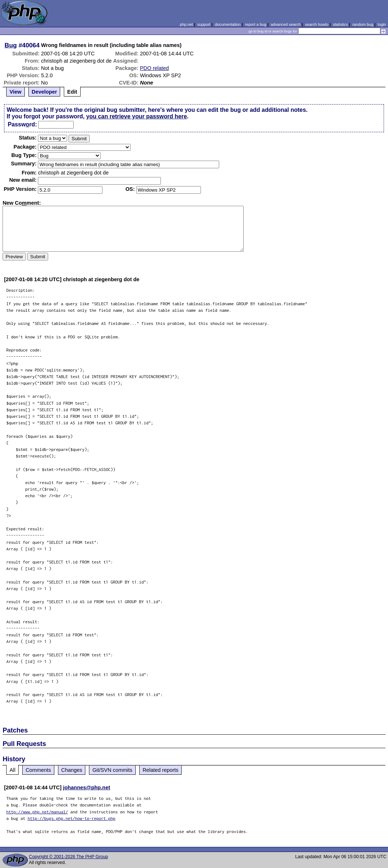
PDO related (154, 68)
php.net (186, 24)
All (12, 770)
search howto (317, 24)
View (15, 92)
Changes (72, 770)
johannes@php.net (87, 788)
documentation (228, 24)
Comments (38, 770)
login (382, 24)
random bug (363, 24)
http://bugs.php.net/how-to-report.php (72, 818)
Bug (11, 45)
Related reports (160, 770)
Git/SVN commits (112, 770)
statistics (340, 24)
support (204, 24)
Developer (44, 92)
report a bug (256, 24)
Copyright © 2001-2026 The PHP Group (68, 857)
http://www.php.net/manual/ (37, 812)
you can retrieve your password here (136, 116)
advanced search (286, 24)
